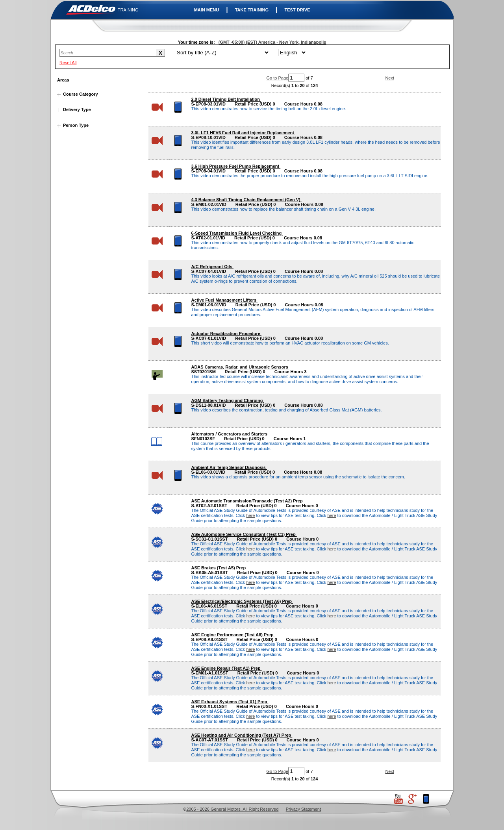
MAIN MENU (207, 10)
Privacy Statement (303, 809)
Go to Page (278, 78)
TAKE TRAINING (252, 10)
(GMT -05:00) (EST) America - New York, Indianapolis (272, 42)
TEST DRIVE (297, 10)
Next (390, 78)
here (250, 515)
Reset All (68, 63)
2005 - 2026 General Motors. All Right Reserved (232, 809)
